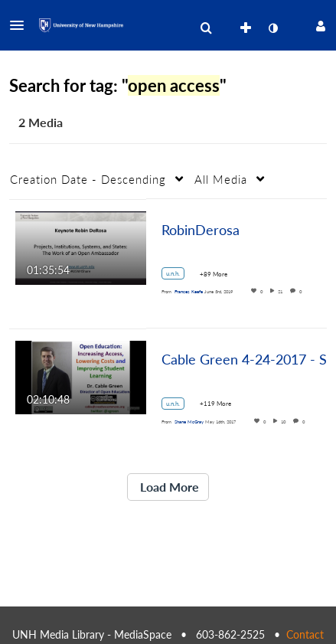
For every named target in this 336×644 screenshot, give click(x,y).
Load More (168, 487)
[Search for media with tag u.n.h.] (179, 276)
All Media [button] (221, 179)
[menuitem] (206, 28)
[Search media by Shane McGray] (189, 422)
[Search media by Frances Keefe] (189, 291)
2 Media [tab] (41, 122)
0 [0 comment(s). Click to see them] (302, 291)
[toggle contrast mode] (272, 28)
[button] (21, 25)
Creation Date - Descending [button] (88, 179)
